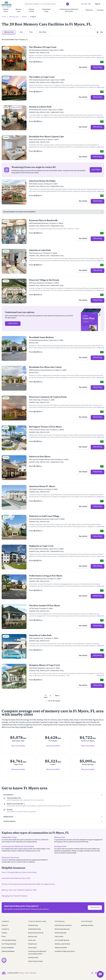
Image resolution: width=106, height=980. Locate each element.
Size (21, 32)
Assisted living (33, 925)
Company (101, 10)
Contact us (5, 929)
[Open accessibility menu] (4, 960)
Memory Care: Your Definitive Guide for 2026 (19, 890)
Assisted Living (7, 10)
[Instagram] (96, 973)
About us (5, 925)
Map (100, 32)
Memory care (33, 937)
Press (4, 937)
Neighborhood (53, 817)
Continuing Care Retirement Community (71, 10)
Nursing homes (33, 958)
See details (83, 67)
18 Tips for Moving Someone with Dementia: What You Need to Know (28, 884)
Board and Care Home (10, 858)
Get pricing (98, 67)
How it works (59, 937)
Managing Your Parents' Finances (14, 896)
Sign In (98, 4)
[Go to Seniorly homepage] (7, 4)
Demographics (53, 795)
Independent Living (48, 10)
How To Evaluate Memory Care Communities (19, 873)
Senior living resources (62, 929)
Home (4, 17)
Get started (95, 907)
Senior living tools (60, 933)
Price (31, 32)
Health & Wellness (53, 821)
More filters (43, 32)
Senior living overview (35, 961)
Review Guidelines (8, 948)
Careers (4, 933)
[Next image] (24, 58)
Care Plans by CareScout (63, 925)
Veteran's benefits (61, 948)
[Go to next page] (58, 696)
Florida (24, 17)
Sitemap (33, 973)
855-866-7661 (86, 4)
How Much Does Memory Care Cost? (16, 878)
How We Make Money (9, 940)
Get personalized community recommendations (53, 212)
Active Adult (32, 948)
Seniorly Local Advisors (62, 944)
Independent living (34, 929)
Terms (27, 973)
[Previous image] (4, 58)
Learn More (96, 170)
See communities (18, 746)
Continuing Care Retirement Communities (18, 847)
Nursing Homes (33, 10)
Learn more (13, 323)
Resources (90, 10)
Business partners (87, 925)
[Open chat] (100, 974)
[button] (68, 4)
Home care (32, 940)
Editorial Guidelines (8, 951)
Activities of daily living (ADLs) (65, 951)
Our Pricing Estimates (9, 944)
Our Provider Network (62, 940)
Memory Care (20, 10)
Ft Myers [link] (33, 17)
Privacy (22, 973)
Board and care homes (36, 933)
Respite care (32, 944)
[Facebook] (92, 973)
